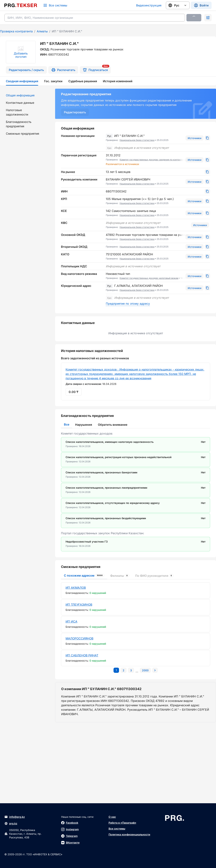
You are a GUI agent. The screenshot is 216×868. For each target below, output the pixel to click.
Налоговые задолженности (17, 112)
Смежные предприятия (22, 134)
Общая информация (20, 95)
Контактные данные (20, 103)
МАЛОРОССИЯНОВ (79, 638)
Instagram (70, 829)
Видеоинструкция (149, 5)
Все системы (117, 829)
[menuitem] (25, 95)
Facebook (70, 823)
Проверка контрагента (16, 31)
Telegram (69, 836)
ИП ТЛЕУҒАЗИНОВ (79, 605)
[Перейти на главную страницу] (21, 5)
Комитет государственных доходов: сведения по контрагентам (154, 160)
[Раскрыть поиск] (208, 18)
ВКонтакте (70, 843)
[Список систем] (55, 5)
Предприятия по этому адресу (128, 304)
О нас (112, 817)
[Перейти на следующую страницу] (155, 670)
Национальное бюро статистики (137, 140)
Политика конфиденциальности (129, 834)
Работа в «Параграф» (122, 823)
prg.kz (11, 823)
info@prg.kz (15, 817)
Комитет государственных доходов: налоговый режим (149, 278)
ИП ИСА (71, 621)
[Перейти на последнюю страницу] (145, 670)
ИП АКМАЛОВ (76, 588)
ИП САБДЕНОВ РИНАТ (82, 655)
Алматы (42, 31)
